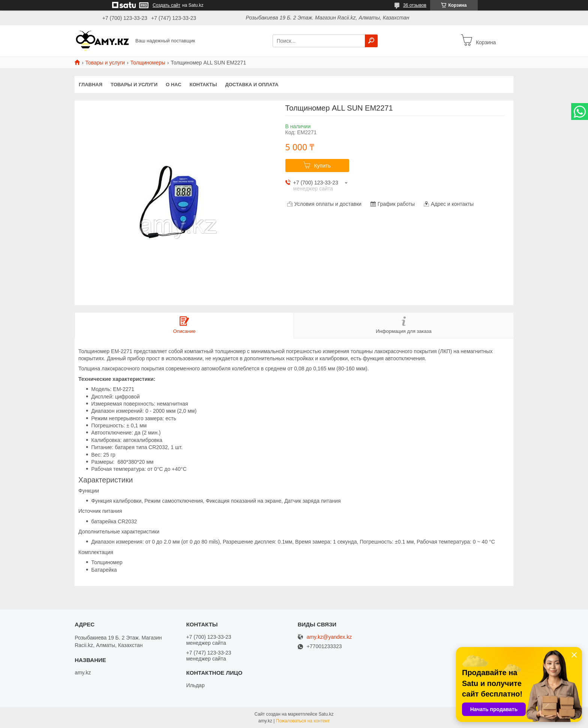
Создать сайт (166, 5)
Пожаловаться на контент (303, 721)
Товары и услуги (105, 63)
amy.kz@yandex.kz (329, 637)
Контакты (203, 85)
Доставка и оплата (252, 85)
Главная (91, 85)
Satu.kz (326, 714)
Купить (322, 166)
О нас (174, 85)
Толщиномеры (148, 63)
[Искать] (371, 41)
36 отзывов (415, 5)
